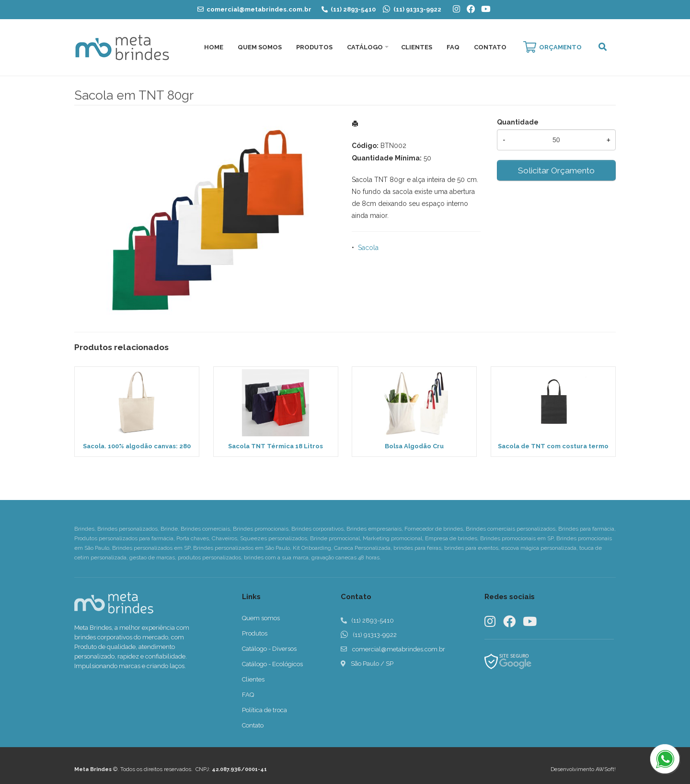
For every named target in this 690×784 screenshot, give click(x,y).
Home (214, 47)
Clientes (417, 47)
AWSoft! (606, 769)
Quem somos (261, 618)
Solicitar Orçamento (556, 170)
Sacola (368, 248)
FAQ (453, 47)
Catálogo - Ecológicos (272, 664)
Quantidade (518, 122)
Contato (490, 47)
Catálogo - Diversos (269, 649)
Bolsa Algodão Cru (414, 446)
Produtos (314, 47)
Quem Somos (260, 47)
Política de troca (264, 710)
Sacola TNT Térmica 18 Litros (276, 446)
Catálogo (365, 47)
